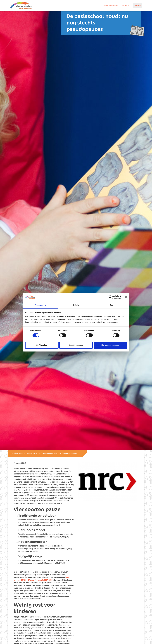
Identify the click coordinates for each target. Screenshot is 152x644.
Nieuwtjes (31, 453)
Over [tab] (112, 305)
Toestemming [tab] (40, 305)
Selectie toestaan (76, 345)
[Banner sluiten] (126, 297)
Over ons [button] (124, 6)
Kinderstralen (17, 453)
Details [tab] (76, 305)
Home (106, 6)
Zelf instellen (42, 345)
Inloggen (138, 6)
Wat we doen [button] (114, 6)
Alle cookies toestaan (110, 345)
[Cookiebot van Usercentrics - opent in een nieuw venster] (111, 297)
